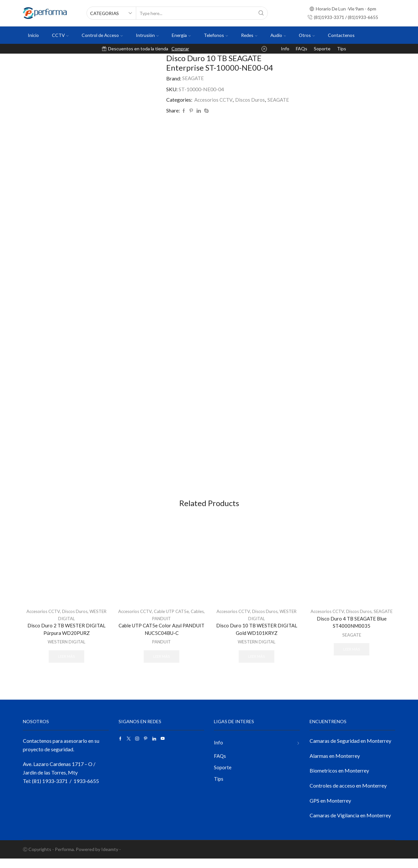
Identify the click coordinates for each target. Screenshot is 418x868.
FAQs (302, 49)
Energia (181, 35)
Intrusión (147, 35)
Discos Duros (252, 100)
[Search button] (261, 13)
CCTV (60, 35)
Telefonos (216, 35)
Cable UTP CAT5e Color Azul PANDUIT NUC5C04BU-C (161, 637)
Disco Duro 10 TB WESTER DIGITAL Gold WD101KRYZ (257, 637)
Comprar (180, 49)
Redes (249, 35)
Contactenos (341, 35)
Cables (150, 626)
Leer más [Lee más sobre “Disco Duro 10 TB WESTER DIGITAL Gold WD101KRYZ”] (257, 665)
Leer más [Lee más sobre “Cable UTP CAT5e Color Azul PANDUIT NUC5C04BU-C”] (162, 665)
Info (285, 49)
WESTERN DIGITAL (66, 650)
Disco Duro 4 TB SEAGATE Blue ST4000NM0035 (352, 637)
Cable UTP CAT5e (180, 619)
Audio (278, 35)
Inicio (33, 35)
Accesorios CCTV (214, 100)
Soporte (322, 49)
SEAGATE (194, 78)
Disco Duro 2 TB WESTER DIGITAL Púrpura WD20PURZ (66, 637)
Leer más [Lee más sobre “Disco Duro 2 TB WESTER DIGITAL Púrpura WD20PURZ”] (67, 665)
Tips (342, 49)
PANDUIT (170, 626)
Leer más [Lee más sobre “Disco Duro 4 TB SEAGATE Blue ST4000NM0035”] (352, 665)
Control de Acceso (102, 35)
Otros (307, 35)
